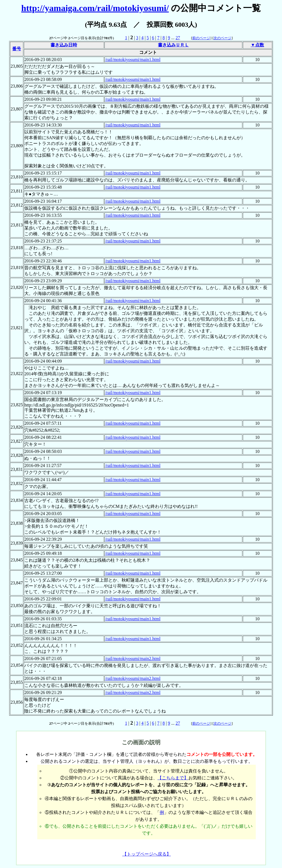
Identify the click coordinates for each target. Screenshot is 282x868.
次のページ (222, 38)
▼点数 (257, 45)
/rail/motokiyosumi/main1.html (133, 60)
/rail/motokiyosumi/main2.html (133, 659)
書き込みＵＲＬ (173, 45)
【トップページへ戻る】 (147, 854)
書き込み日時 (64, 45)
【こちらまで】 (173, 778)
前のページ (201, 38)
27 (178, 38)
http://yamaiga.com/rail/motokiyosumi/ (95, 8)
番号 (17, 49)
